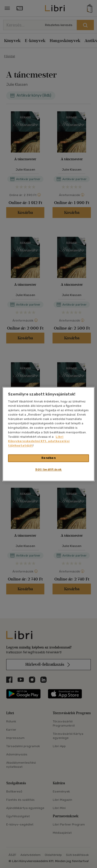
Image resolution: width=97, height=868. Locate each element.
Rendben (49, 458)
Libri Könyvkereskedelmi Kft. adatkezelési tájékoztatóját (39, 441)
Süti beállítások (48, 469)
